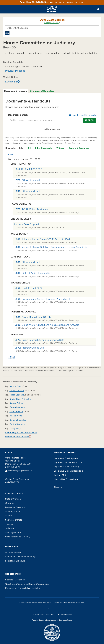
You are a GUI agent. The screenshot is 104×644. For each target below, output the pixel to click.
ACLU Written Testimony (31, 209)
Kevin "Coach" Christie (20, 399)
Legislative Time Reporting (67, 467)
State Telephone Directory (18, 537)
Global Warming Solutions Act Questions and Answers (46, 325)
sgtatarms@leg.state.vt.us (19, 471)
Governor (10, 503)
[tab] (16, 91)
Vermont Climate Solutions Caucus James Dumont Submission (51, 247)
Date (21, 148)
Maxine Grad (15, 386)
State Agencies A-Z (14, 533)
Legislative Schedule (15, 561)
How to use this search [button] (82, 115)
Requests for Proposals (16, 588)
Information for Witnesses (18, 437)
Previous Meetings (15, 71)
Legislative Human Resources (68, 462)
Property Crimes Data (29, 348)
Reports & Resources (79, 148)
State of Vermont (13, 499)
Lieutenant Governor (15, 507)
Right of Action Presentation (32, 273)
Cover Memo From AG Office (33, 317)
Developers (52, 609)
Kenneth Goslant (17, 407)
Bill (29, 148)
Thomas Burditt (17, 391)
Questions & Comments (16, 584)
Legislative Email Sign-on (66, 458)
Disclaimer (58, 487)
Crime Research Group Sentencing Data (39, 340)
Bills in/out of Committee (42, 91)
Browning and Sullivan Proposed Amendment (42, 299)
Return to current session (69, 2)
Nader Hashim (16, 412)
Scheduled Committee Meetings (21, 557)
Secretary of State (14, 520)
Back (11, 154)
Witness (60, 148)
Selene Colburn (17, 403)
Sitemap (9, 580)
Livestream (11, 82)
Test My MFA (60, 475)
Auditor (9, 516)
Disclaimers (20, 580)
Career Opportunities (39, 584)
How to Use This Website (66, 479)
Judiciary (10, 528)
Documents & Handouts (16, 91)
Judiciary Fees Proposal (26, 224)
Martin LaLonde (17, 395)
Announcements (13, 552)
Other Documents (44, 148)
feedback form (66, 603)
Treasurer (10, 524)
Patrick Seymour (17, 424)
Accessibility (34, 588)
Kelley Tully (15, 428)
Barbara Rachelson (18, 420)
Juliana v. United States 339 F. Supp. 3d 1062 (42, 239)
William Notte (16, 416)
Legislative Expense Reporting (68, 471)
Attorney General (13, 512)
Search (89, 120)
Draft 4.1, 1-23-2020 (28, 288)
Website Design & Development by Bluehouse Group (52, 620)
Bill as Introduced (27, 180)
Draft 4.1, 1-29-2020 (28, 169)
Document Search (52, 115)
